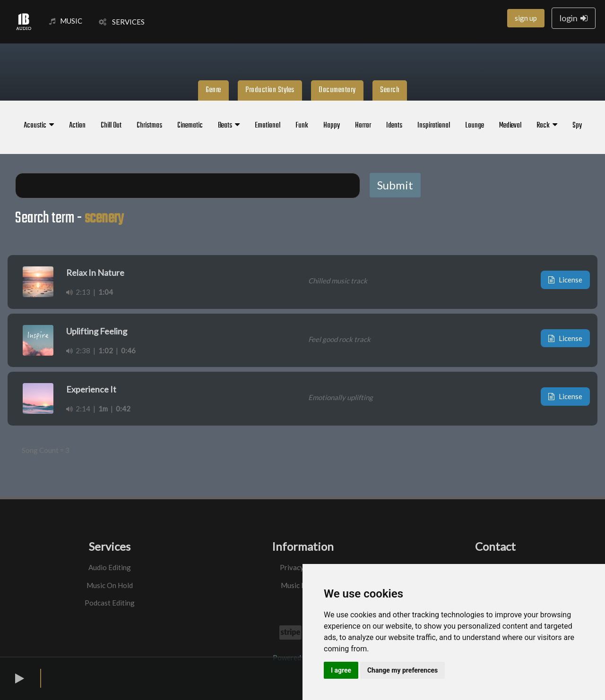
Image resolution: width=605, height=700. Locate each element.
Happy (332, 126)
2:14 (78, 409)
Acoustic (39, 126)
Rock (547, 126)
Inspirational (434, 126)
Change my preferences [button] (402, 670)
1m (103, 409)
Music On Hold (110, 585)
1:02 (106, 350)
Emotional (268, 126)
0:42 (123, 409)
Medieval (510, 126)
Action (77, 126)
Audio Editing (110, 567)
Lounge (475, 126)
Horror (363, 126)
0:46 (128, 350)
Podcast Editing (110, 603)
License (565, 280)
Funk (302, 126)
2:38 (78, 350)
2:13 (78, 292)
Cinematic (190, 126)
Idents (394, 126)
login (574, 18)
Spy (577, 126)
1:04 (106, 292)
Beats (229, 126)
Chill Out (111, 126)
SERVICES (122, 22)
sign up (526, 18)
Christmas (149, 126)
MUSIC (66, 21)
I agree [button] (341, 670)
